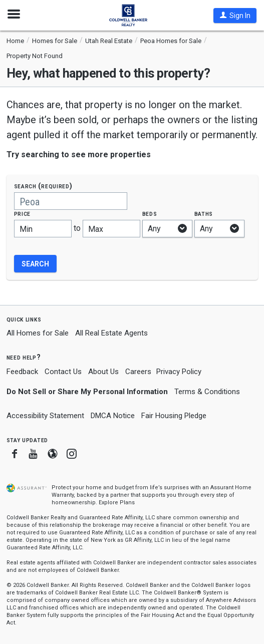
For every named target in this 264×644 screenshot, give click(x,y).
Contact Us (63, 372)
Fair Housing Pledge (174, 416)
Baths (204, 214)
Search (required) (43, 186)
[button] (235, 16)
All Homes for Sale (38, 333)
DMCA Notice (113, 416)
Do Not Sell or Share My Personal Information (87, 392)
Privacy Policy (179, 372)
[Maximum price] (111, 229)
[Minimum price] (43, 229)
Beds (150, 214)
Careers (138, 372)
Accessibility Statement (45, 416)
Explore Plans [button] (117, 503)
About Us (103, 372)
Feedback (22, 372)
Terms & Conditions (207, 392)
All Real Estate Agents (111, 333)
